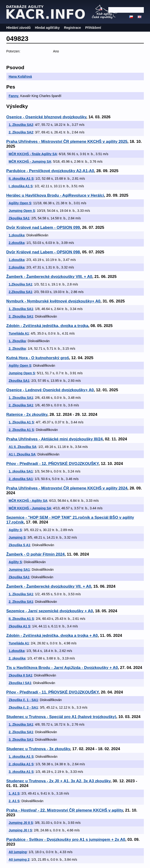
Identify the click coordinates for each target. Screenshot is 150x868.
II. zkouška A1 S (21, 179)
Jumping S (17, 537)
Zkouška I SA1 (20, 683)
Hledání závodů (19, 28)
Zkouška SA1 (19, 218)
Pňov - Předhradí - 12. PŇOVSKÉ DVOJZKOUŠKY (53, 464)
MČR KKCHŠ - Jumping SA (30, 162)
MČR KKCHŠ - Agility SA (28, 501)
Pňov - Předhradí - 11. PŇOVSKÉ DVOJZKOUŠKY (53, 692)
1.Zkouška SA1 (21, 284)
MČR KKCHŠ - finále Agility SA (33, 154)
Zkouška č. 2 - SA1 (23, 707)
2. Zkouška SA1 (21, 316)
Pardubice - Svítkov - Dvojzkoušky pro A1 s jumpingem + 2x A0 (66, 840)
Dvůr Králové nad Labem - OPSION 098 (43, 252)
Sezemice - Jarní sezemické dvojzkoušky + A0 (50, 611)
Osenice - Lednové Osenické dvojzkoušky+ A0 (50, 390)
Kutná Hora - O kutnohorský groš (38, 358)
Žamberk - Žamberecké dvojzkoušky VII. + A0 (49, 586)
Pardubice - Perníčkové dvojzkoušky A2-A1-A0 (50, 171)
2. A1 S (14, 801)
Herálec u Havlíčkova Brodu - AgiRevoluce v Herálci (55, 195)
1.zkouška (17, 235)
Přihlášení (93, 28)
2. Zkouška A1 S (21, 430)
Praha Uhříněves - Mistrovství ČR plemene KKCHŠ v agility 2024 (67, 488)
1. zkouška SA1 (21, 471)
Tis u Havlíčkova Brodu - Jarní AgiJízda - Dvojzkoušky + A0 (62, 668)
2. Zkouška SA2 (21, 132)
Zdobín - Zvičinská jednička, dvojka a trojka (47, 326)
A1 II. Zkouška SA (23, 447)
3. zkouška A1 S (21, 772)
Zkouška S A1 (20, 545)
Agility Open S (20, 203)
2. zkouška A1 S (21, 764)
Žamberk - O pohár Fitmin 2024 (36, 554)
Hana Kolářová (20, 77)
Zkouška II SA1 (21, 675)
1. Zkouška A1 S (21, 422)
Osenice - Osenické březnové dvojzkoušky (46, 117)
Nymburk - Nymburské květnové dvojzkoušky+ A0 (53, 301)
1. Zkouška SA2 (21, 125)
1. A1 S (14, 793)
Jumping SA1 (19, 570)
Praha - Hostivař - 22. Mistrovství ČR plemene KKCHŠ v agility (65, 810)
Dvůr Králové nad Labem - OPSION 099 (43, 228)
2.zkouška (17, 243)
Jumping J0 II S (21, 823)
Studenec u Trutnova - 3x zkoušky (38, 749)
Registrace (73, 28)
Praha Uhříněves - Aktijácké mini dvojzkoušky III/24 (55, 439)
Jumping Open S (22, 211)
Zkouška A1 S (20, 626)
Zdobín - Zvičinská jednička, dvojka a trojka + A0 (52, 636)
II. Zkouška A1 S (21, 619)
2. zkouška (17, 658)
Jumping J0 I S (20, 830)
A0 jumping (18, 852)
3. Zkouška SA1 (21, 740)
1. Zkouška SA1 (21, 309)
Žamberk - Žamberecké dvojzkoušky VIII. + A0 (49, 277)
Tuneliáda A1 (19, 333)
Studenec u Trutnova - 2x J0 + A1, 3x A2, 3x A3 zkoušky (58, 781)
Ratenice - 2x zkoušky (27, 415)
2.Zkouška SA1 (21, 292)
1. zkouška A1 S (21, 757)
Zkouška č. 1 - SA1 (23, 700)
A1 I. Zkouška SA (22, 454)
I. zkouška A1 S (21, 186)
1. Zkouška (17, 341)
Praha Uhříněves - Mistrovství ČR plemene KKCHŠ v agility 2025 (67, 142)
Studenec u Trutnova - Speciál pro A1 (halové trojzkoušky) (61, 717)
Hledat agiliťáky (47, 28)
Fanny (14, 96)
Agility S (15, 530)
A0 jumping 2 (19, 859)
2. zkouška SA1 (21, 479)
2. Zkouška (17, 349)
